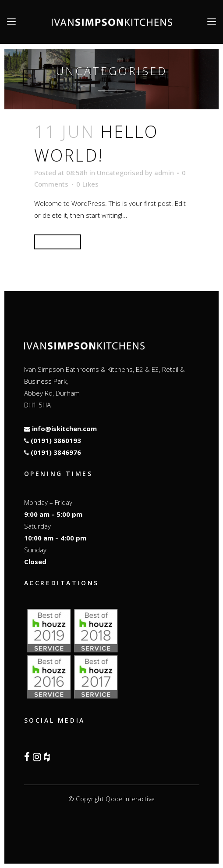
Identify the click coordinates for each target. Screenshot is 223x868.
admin (164, 173)
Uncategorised (120, 173)
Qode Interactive (130, 799)
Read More (58, 242)
